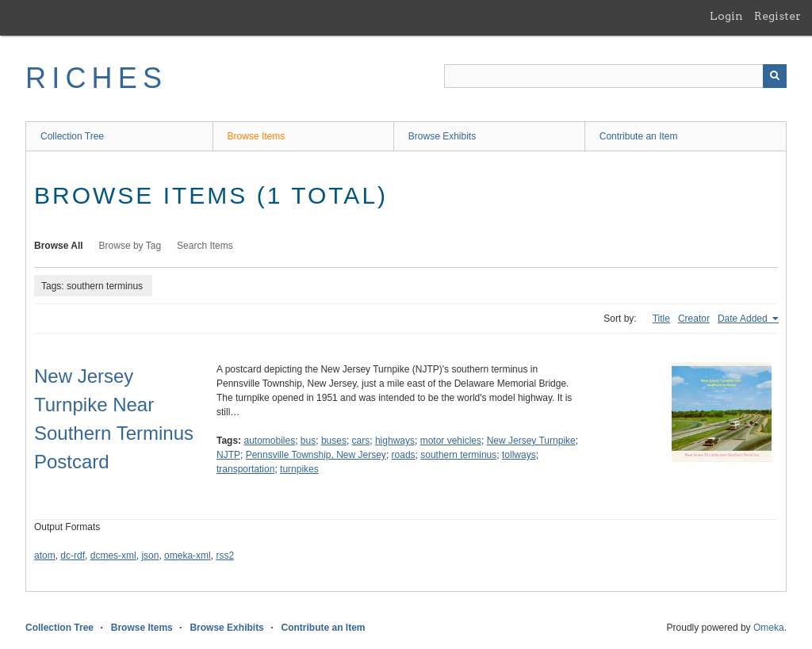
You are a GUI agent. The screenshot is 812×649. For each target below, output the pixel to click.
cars (361, 441)
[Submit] (775, 76)
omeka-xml (188, 555)
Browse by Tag (130, 246)
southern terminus (458, 455)
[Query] (615, 76)
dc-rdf (73, 555)
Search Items (205, 246)
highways (395, 441)
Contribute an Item (639, 136)
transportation (245, 469)
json (150, 555)
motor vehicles (451, 441)
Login (726, 16)
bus (308, 441)
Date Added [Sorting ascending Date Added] (744, 319)
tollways (519, 455)
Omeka (769, 628)
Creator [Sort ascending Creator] (694, 319)
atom (45, 555)
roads (404, 455)
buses (334, 441)
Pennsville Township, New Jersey (316, 455)
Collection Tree (72, 136)
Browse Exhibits (442, 136)
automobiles (269, 441)
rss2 (225, 555)
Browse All (59, 246)
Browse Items (257, 136)
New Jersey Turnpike (531, 441)
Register (778, 16)
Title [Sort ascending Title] (661, 319)
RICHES (96, 78)
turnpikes (299, 469)
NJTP (228, 455)
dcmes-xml (113, 555)
